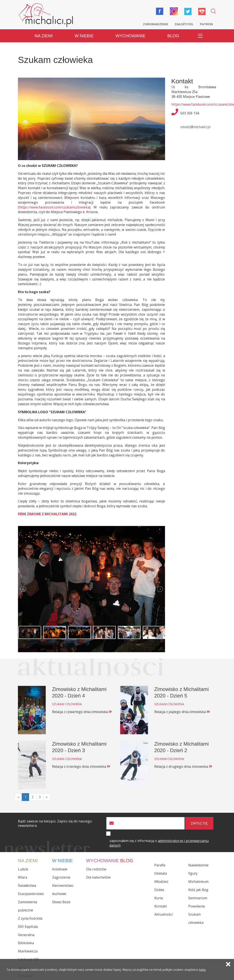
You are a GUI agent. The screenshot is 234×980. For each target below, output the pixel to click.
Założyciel (184, 24)
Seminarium (198, 898)
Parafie (160, 865)
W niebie (84, 36)
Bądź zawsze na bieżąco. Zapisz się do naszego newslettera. (55, 823)
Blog (173, 36)
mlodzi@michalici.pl (195, 127)
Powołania (196, 906)
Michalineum (198, 882)
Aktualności (163, 914)
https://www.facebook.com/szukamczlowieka (54, 207)
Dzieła (159, 890)
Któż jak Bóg (198, 890)
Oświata (161, 873)
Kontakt (161, 906)
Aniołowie (60, 869)
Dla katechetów (98, 877)
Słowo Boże (61, 902)
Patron (206, 24)
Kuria (159, 898)
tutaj (202, 970)
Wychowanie (130, 36)
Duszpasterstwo (31, 894)
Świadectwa (27, 886)
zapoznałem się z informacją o (159, 843)
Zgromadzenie (156, 24)
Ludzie (23, 869)
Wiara (23, 877)
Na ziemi (44, 36)
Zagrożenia (61, 877)
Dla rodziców (96, 869)
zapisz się (199, 823)
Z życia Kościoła (30, 918)
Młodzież (161, 882)
